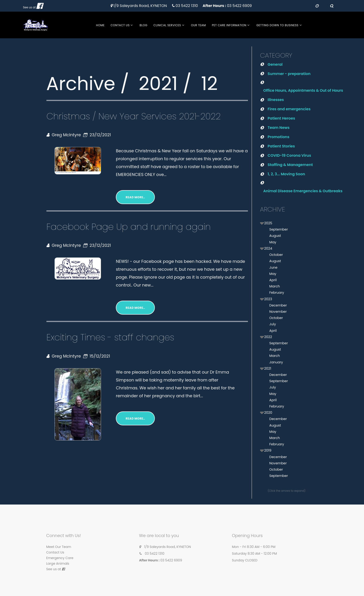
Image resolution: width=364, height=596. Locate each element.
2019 (268, 450)
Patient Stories (281, 146)
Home (100, 25)
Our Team (198, 25)
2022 (268, 337)
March (275, 286)
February (277, 293)
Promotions (279, 137)
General (275, 64)
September (279, 229)
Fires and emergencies (289, 109)
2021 (268, 368)
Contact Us (120, 25)
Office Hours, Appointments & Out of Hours (303, 90)
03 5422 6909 (239, 6)
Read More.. (135, 197)
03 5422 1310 (187, 6)
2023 (268, 299)
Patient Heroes (281, 118)
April (273, 280)
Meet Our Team (59, 547)
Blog (143, 25)
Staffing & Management (290, 165)
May (273, 242)
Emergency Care (60, 558)
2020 (268, 413)
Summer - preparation (289, 74)
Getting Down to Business (277, 25)
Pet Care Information (229, 25)
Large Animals (58, 563)
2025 (268, 223)
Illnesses (276, 100)
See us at (29, 7)
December (278, 305)
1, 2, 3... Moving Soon (286, 174)
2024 (268, 248)
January (276, 362)
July (273, 324)
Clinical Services (167, 25)
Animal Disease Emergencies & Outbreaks (303, 191)
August (275, 236)
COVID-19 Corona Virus (289, 155)
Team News (279, 128)
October (276, 255)
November (278, 312)
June (273, 267)
